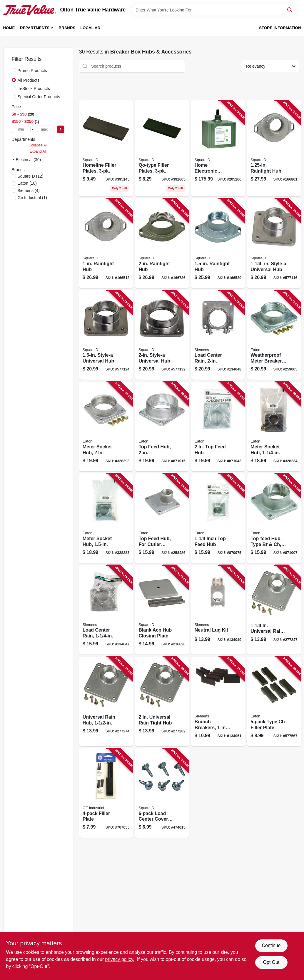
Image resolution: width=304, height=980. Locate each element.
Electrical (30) (29, 160)
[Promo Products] (14, 70)
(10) (27, 183)
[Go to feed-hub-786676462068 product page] (218, 426)
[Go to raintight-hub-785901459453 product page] (218, 243)
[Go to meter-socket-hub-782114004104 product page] (106, 518)
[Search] (290, 10)
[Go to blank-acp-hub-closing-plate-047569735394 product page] (162, 610)
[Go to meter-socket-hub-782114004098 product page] (274, 426)
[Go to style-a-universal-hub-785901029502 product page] (106, 335)
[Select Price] (61, 129)
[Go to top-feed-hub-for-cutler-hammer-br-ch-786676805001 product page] (162, 518)
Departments (35, 28)
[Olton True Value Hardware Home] (30, 10)
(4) (29, 191)
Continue (271, 945)
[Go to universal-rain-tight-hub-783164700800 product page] (162, 701)
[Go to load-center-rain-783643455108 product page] (106, 610)
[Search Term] (213, 10)
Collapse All (38, 145)
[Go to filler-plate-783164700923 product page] (106, 793)
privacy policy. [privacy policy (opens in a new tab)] (120, 959)
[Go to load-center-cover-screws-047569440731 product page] (162, 793)
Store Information (280, 28)
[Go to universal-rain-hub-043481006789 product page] (274, 610)
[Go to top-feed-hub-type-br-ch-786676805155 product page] (274, 518)
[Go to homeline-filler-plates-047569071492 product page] (106, 148)
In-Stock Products (34, 89)
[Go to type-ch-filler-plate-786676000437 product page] (274, 701)
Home (9, 28)
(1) (32, 198)
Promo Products (32, 71)
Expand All (38, 151)
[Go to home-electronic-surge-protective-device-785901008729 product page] (218, 148)
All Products (29, 80)
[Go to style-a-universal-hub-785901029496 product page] (274, 243)
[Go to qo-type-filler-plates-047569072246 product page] (162, 148)
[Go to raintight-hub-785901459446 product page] (274, 148)
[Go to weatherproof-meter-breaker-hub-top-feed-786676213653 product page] (274, 335)
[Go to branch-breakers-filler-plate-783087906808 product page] (218, 701)
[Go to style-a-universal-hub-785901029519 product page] (162, 335)
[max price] (44, 129)
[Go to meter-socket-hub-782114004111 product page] (106, 426)
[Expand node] (14, 159)
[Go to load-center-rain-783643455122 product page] (218, 335)
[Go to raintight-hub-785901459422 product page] (106, 243)
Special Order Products (39, 97)
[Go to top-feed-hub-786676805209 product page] (162, 426)
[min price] (21, 129)
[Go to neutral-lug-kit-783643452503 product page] (218, 610)
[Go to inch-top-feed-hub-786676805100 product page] (218, 518)
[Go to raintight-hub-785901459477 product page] (162, 243)
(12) (31, 176)
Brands (67, 28)
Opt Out (271, 962)
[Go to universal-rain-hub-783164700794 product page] (106, 701)
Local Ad (90, 28)
